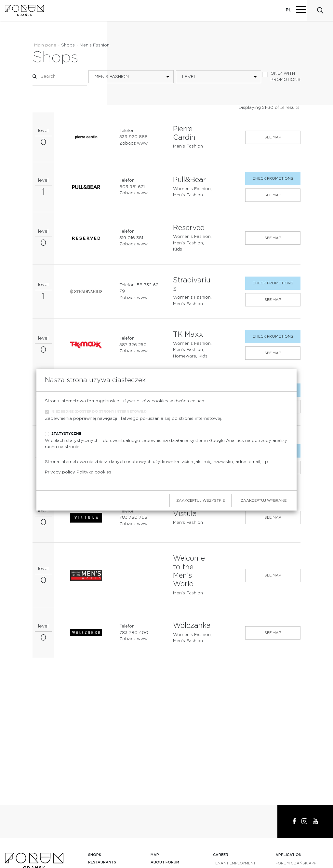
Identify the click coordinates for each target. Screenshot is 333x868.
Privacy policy (60, 472)
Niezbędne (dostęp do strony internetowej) (99, 412)
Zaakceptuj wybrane (264, 501)
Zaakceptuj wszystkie (200, 501)
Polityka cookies (94, 472)
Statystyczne (66, 434)
